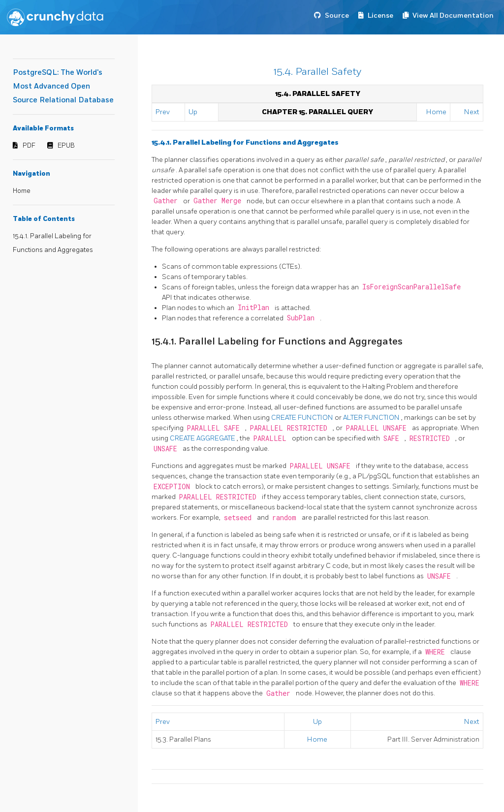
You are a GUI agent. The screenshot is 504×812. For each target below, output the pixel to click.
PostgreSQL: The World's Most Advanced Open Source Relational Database (63, 86)
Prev (163, 112)
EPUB (66, 146)
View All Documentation (453, 16)
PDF (29, 146)
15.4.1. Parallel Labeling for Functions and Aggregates (245, 142)
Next (472, 112)
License (380, 16)
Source (337, 16)
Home (22, 191)
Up (193, 112)
